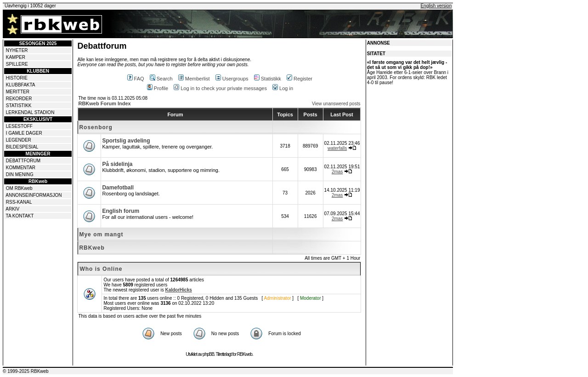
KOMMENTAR (21, 168)
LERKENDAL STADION (30, 112)
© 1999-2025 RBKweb (26, 371)
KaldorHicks (178, 290)
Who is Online (101, 269)
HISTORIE (17, 78)
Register (300, 79)
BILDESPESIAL (22, 147)
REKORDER (19, 99)
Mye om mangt (101, 234)
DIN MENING (20, 174)
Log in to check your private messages (220, 88)
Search (161, 79)
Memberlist (194, 79)
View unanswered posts (336, 104)
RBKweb (92, 248)
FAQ (136, 79)
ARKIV (12, 209)
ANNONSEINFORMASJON (34, 195)
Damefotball (118, 188)
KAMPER (16, 57)
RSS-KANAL (19, 202)
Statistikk (268, 79)
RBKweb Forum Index (104, 103)
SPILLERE (17, 64)
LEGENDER (19, 140)
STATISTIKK (19, 106)
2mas (337, 172)
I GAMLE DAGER (24, 133)
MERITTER (18, 92)
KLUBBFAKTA (21, 85)
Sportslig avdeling (126, 141)
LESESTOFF (19, 126)
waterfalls (337, 148)
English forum (121, 211)
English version (436, 6)
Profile (158, 88)
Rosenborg (96, 127)
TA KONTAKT (20, 216)
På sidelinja (117, 164)
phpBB (208, 354)
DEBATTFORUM (23, 161)
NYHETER (17, 50)
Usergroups (232, 79)
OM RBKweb (19, 188)
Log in (283, 88)
